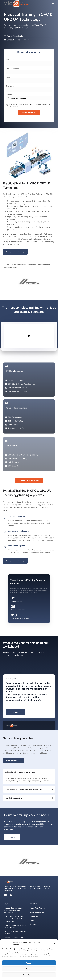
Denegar (29, 969)
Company (10, 86)
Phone (9, 77)
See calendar (18, 36)
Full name (10, 60)
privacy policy (29, 105)
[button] (55, 943)
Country (9, 95)
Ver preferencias (29, 975)
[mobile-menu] (52, 4)
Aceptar (29, 963)
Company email (12, 69)
